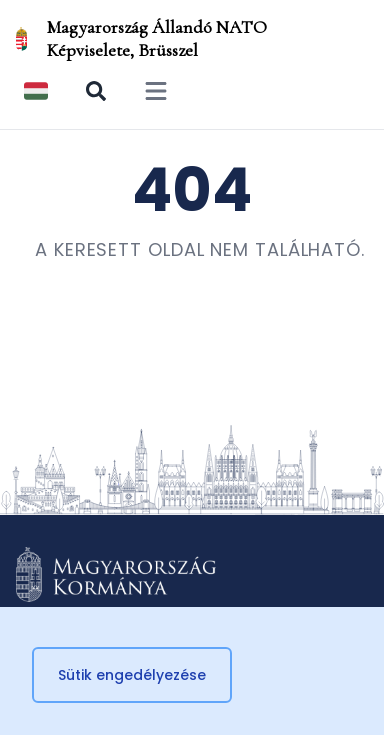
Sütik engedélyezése (132, 675)
